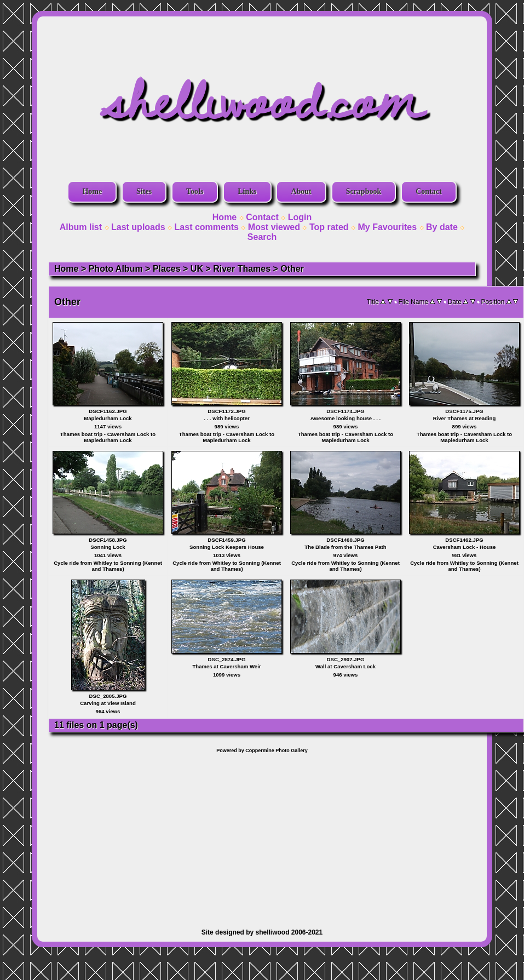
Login (300, 217)
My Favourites (388, 227)
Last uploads (138, 227)
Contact (428, 191)
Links (247, 191)
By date (442, 227)
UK (197, 269)
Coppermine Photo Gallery (277, 750)
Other (292, 269)
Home (92, 191)
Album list (81, 227)
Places (167, 269)
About (301, 191)
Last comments (207, 227)
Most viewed (274, 227)
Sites (144, 191)
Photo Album (116, 269)
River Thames (242, 269)
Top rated (329, 227)
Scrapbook (364, 191)
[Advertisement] (262, 835)
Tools (195, 191)
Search (262, 237)
